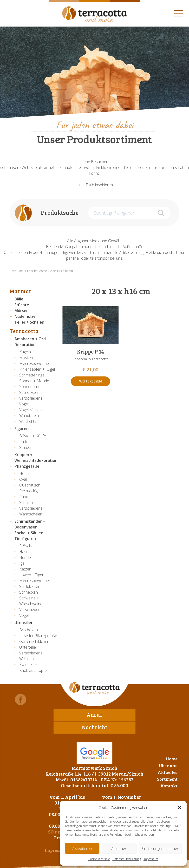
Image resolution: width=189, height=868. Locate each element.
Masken (26, 358)
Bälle (19, 299)
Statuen (26, 447)
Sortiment (167, 779)
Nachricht (94, 727)
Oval (23, 479)
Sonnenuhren (31, 387)
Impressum (151, 859)
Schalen (26, 502)
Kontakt (169, 786)
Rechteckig (28, 491)
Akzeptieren (82, 848)
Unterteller (28, 647)
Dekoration (25, 345)
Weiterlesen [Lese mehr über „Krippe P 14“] (91, 381)
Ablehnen (119, 848)
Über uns (168, 765)
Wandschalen (31, 514)
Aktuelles (168, 772)
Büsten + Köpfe (33, 436)
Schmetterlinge (32, 375)
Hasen (25, 552)
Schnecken (29, 592)
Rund (24, 497)
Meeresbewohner (35, 363)
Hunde (25, 557)
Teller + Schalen (29, 322)
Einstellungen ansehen (160, 848)
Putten (25, 442)
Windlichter (29, 421)
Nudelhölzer (26, 316)
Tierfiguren (25, 539)
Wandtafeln (29, 416)
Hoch (24, 473)
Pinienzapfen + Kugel (37, 369)
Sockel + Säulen (29, 533)
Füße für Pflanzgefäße (38, 636)
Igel (22, 563)
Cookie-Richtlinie (99, 859)
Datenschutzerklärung (127, 859)
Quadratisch (30, 485)
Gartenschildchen (34, 641)
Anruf (94, 715)
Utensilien (24, 623)
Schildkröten (30, 586)
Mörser (21, 311)
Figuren (22, 429)
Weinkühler (29, 659)
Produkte (16, 271)
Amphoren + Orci (30, 339)
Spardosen (29, 392)
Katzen (25, 569)
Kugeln (25, 352)
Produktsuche (60, 212)
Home (172, 759)
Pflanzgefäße (27, 466)
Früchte (22, 305)
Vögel (24, 404)
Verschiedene (31, 398)
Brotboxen (29, 630)
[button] (179, 807)
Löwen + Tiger (31, 575)
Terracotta (24, 331)
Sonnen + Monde (34, 381)
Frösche (26, 546)
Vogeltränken (30, 410)
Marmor (21, 291)
